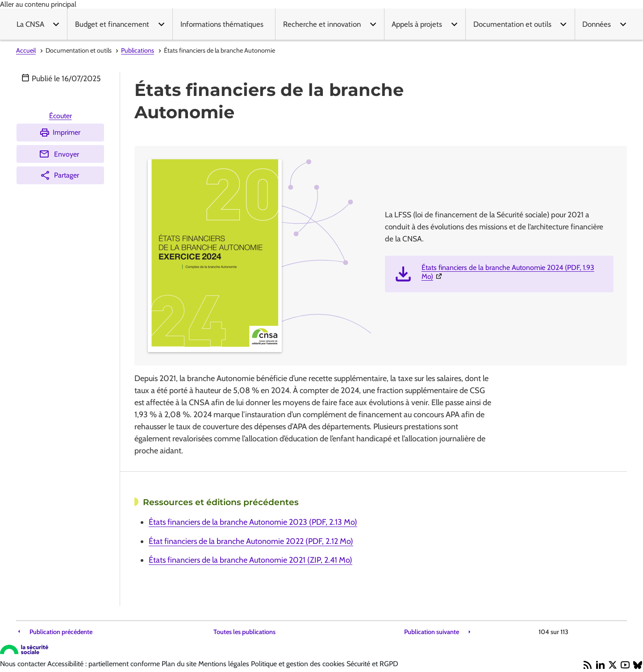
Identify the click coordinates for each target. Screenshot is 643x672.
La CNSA (30, 24)
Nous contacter (24, 664)
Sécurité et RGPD (372, 664)
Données (597, 24)
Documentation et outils (512, 24)
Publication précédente (61, 632)
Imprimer (60, 133)
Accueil (26, 50)
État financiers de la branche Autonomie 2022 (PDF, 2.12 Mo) (251, 541)
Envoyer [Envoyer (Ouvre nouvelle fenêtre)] (59, 154)
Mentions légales (225, 664)
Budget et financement (112, 24)
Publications (138, 50)
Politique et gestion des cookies (299, 664)
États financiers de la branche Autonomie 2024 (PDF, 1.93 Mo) (508, 272)
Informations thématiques (222, 24)
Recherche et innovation (322, 24)
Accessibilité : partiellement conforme (104, 664)
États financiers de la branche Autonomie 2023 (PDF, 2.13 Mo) (253, 522)
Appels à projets (417, 24)
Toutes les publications (244, 632)
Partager (59, 175)
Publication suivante (432, 632)
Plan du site (180, 664)
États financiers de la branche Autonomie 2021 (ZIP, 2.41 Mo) (251, 560)
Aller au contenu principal (38, 4)
